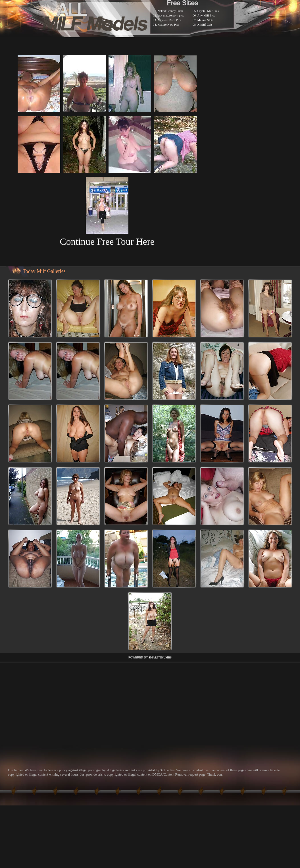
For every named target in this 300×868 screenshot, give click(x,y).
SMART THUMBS (160, 657)
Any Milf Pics (206, 15)
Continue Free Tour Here (107, 242)
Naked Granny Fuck (170, 11)
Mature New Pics (168, 24)
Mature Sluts (206, 20)
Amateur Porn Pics (169, 20)
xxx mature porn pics (171, 15)
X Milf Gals (205, 24)
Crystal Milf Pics (208, 11)
